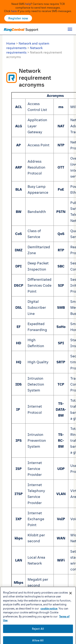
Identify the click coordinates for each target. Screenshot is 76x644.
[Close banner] (71, 604)
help (28, 4)
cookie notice (49, 620)
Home (11, 43)
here (14, 11)
